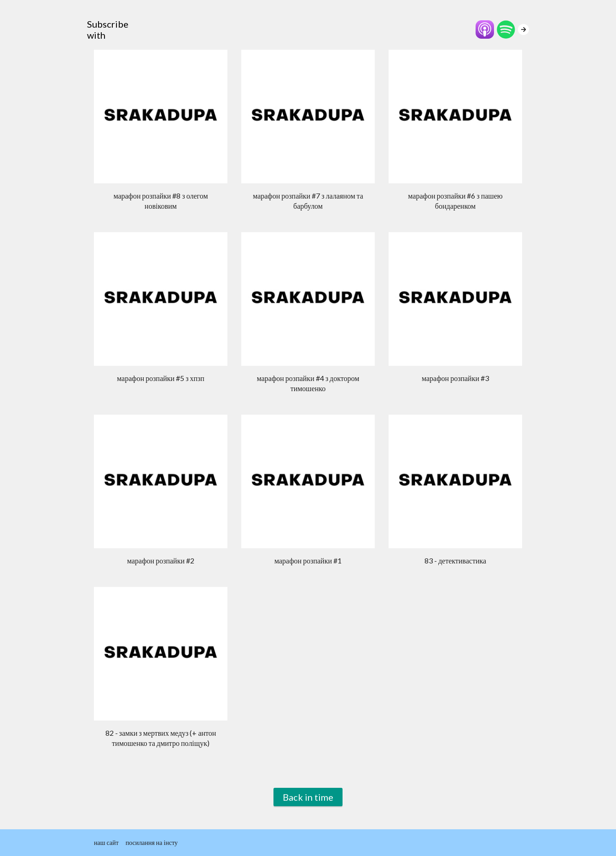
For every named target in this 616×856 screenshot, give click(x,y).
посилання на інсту (152, 842)
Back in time (308, 797)
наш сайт (106, 842)
